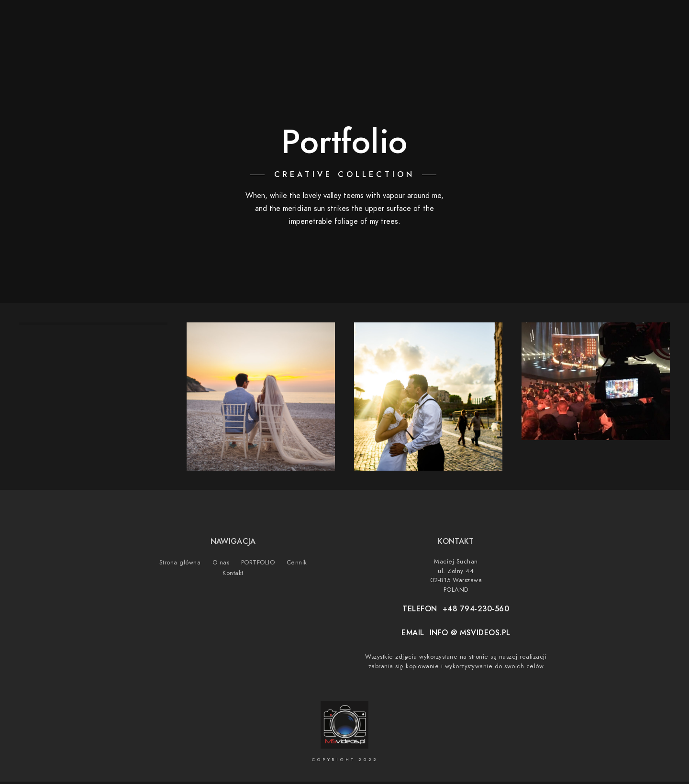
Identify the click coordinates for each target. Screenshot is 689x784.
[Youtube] (601, 20)
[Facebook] (584, 20)
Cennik (596, 39)
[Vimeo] (635, 20)
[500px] (652, 20)
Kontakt (641, 39)
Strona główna (447, 39)
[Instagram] (618, 20)
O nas (504, 39)
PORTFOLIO (549, 39)
